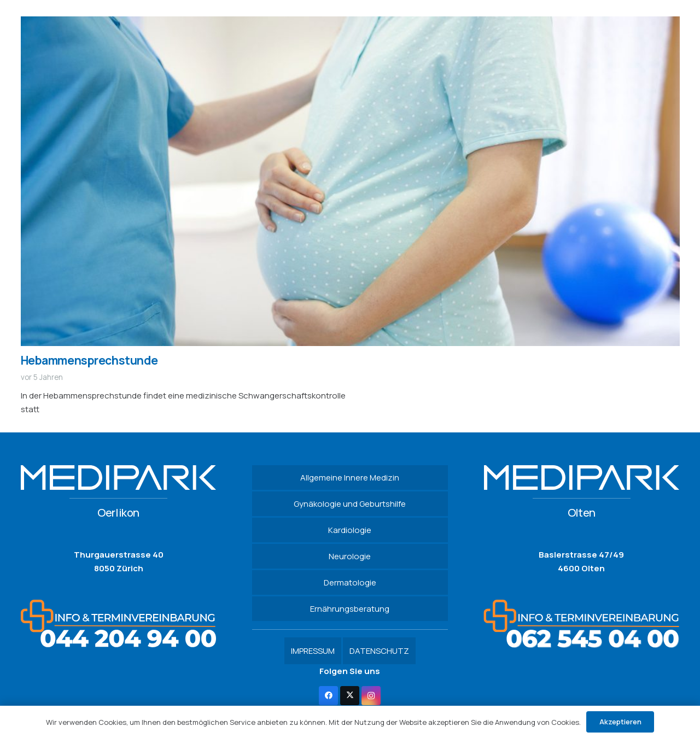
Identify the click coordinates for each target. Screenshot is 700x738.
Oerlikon (118, 512)
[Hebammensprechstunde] (350, 23)
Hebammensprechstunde (89, 360)
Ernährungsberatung (350, 609)
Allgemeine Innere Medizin (350, 478)
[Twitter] (350, 696)
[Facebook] (328, 696)
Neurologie (350, 556)
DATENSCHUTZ (379, 651)
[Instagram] (371, 696)
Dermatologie (350, 582)
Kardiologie (350, 530)
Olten (582, 512)
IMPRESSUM (313, 651)
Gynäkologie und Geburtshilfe (350, 504)
